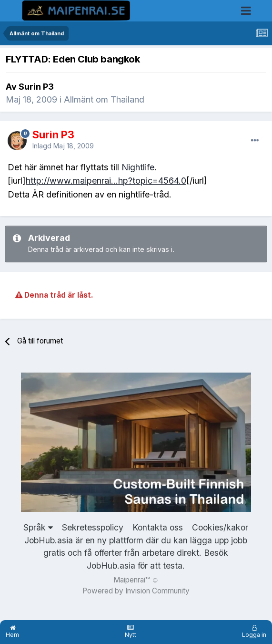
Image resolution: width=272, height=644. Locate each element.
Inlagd (63, 146)
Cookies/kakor (220, 527)
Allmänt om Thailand (104, 99)
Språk (38, 527)
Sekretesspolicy (93, 527)
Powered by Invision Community (136, 591)
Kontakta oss (158, 527)
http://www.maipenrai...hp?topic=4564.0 (106, 181)
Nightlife (138, 167)
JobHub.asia (111, 566)
